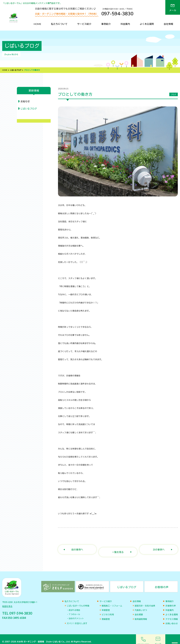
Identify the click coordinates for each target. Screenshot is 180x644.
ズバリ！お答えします (77, 618)
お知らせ (25, 101)
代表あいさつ (141, 605)
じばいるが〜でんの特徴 (78, 601)
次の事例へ (159, 547)
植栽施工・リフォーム (112, 601)
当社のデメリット (76, 613)
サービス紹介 (84, 24)
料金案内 (125, 24)
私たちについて (59, 24)
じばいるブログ (16, 70)
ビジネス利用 (108, 610)
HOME (37, 24)
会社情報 (168, 24)
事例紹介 (106, 24)
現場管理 (106, 614)
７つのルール (74, 609)
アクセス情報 (172, 614)
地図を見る (7, 603)
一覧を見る (118, 547)
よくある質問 (147, 24)
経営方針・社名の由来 (145, 601)
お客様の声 (171, 601)
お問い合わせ (172, 619)
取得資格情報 (141, 614)
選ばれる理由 (74, 605)
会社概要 (139, 610)
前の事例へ (77, 547)
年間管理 (106, 605)
